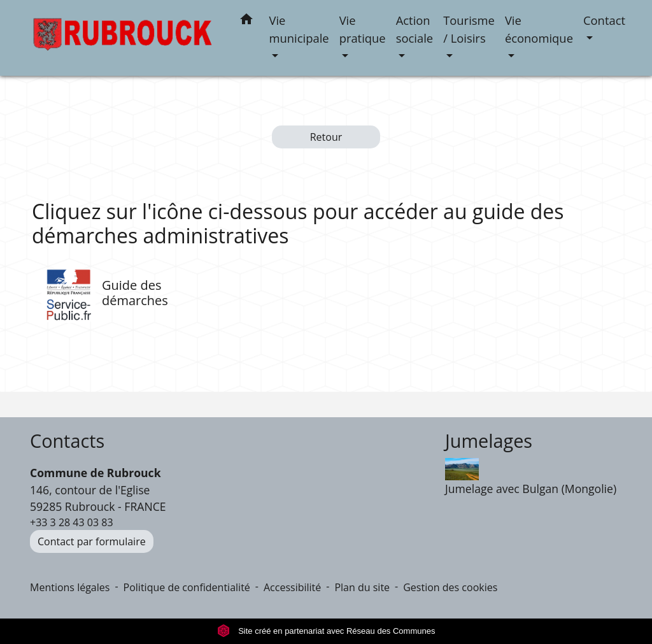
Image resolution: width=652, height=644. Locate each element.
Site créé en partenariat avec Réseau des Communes (326, 631)
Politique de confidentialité (187, 587)
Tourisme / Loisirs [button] (469, 29)
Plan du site (362, 587)
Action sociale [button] (415, 29)
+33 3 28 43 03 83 (72, 522)
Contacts (67, 441)
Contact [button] (604, 20)
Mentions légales (70, 587)
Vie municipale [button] (299, 29)
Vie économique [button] (539, 29)
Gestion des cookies (450, 587)
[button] (246, 21)
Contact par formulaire (92, 541)
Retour (326, 137)
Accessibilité (292, 587)
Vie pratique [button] (363, 29)
